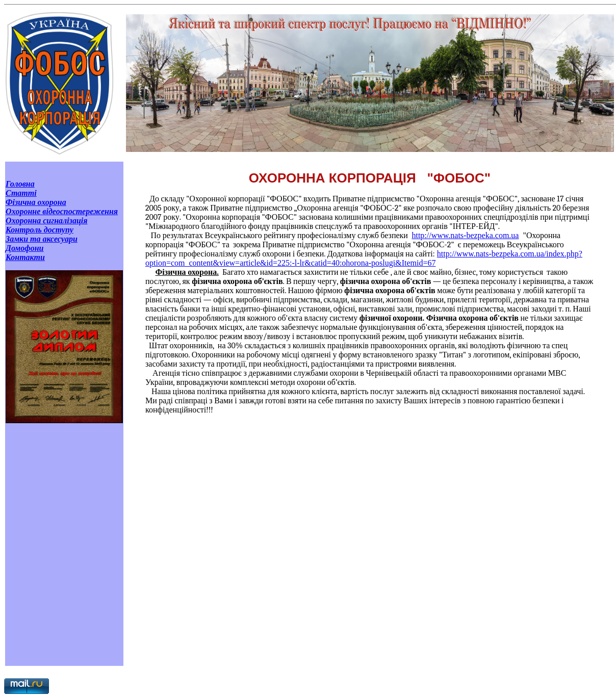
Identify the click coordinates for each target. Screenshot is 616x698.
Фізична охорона (36, 202)
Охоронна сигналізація (47, 221)
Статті (21, 193)
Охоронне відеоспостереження (62, 211)
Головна (20, 184)
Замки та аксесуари (42, 239)
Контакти (25, 257)
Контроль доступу (40, 230)
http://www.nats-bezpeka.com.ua (465, 235)
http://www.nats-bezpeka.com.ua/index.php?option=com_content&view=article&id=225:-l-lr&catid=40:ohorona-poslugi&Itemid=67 (364, 258)
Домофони (25, 248)
